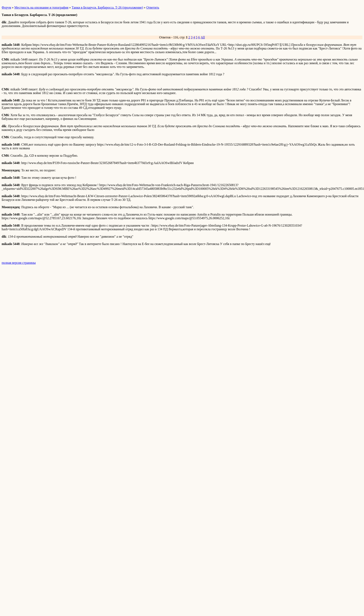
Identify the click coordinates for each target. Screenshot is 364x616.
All (203, 37)
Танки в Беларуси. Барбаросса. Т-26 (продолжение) (107, 7)
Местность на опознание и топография (41, 7)
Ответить (153, 7)
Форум (6, 7)
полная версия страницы (19, 263)
